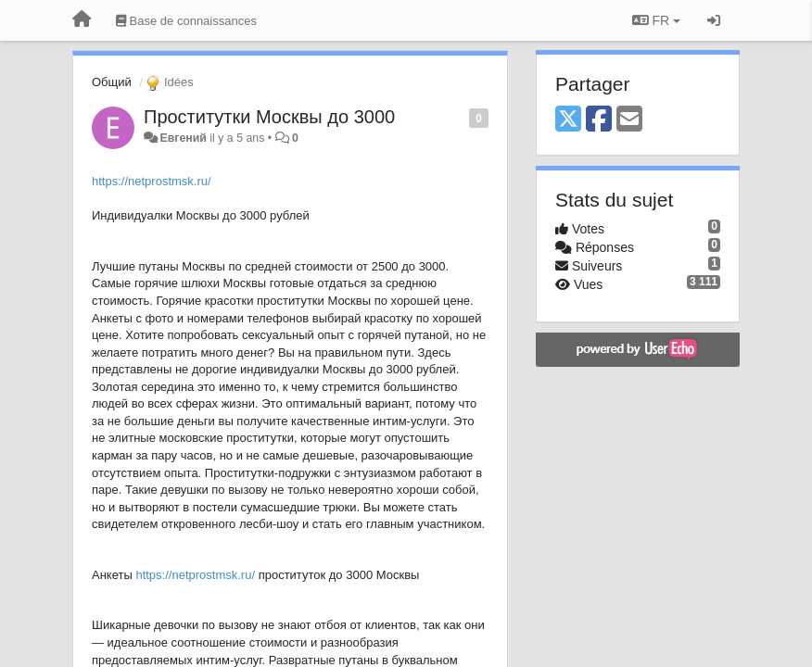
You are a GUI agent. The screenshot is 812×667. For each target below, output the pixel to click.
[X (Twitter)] (568, 120)
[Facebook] (599, 120)
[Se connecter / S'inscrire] (714, 20)
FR (656, 20)
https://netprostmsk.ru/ (152, 181)
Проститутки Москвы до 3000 (269, 117)
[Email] (629, 120)
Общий (112, 82)
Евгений (183, 138)
